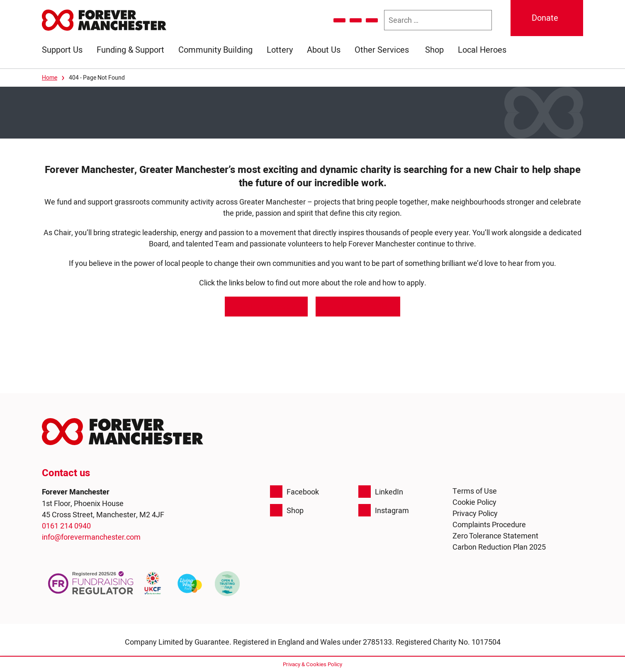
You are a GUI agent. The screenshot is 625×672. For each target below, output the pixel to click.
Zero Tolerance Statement (495, 536)
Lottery (280, 50)
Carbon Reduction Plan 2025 (499, 547)
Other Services (382, 50)
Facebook (294, 492)
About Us (324, 50)
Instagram (384, 510)
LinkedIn (381, 492)
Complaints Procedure (489, 525)
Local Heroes (482, 50)
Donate (545, 18)
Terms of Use (475, 491)
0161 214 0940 (66, 526)
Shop (434, 50)
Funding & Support (130, 50)
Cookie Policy (474, 502)
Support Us (62, 50)
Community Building (215, 50)
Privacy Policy (475, 513)
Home (50, 78)
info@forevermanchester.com (91, 537)
